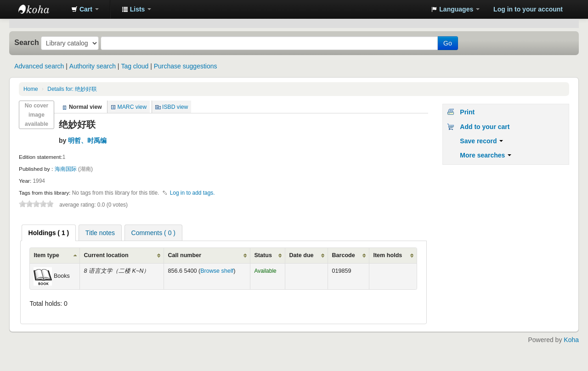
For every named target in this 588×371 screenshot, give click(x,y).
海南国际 (66, 169)
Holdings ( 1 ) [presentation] (49, 233)
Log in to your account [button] (528, 9)
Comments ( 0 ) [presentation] (153, 233)
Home (31, 89)
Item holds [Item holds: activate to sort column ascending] (387, 255)
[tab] (49, 233)
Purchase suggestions (186, 66)
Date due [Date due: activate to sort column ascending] (301, 255)
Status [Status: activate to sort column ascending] (263, 255)
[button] (85, 9)
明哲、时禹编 (87, 141)
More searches (486, 155)
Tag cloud (135, 66)
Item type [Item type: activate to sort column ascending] (46, 255)
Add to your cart (485, 127)
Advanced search (39, 66)
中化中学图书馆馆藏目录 (41, 9)
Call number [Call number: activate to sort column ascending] (184, 255)
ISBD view (175, 107)
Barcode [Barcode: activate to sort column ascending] (343, 255)
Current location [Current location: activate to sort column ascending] (106, 255)
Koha (571, 340)
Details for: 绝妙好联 (72, 89)
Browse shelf (217, 271)
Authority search (93, 66)
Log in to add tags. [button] (192, 193)
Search (27, 42)
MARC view (132, 107)
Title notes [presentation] (100, 233)
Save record (481, 141)
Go (448, 43)
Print (467, 112)
